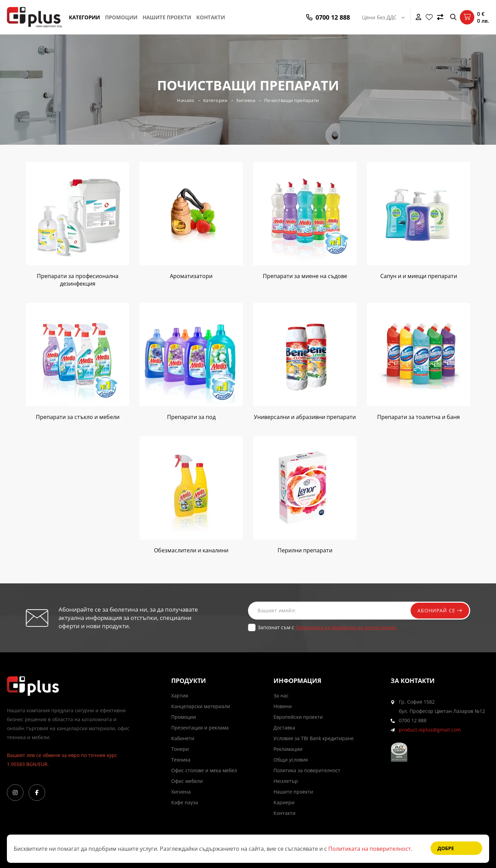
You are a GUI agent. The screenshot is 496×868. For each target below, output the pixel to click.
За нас (281, 696)
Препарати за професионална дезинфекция (78, 280)
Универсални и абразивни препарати (305, 417)
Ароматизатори (191, 276)
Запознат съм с (327, 627)
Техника (181, 760)
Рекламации (288, 749)
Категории (84, 17)
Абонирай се (440, 610)
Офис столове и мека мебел (204, 770)
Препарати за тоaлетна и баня (418, 417)
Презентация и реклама (200, 728)
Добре (446, 848)
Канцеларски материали (201, 706)
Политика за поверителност (307, 770)
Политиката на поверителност (370, 849)
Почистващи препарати (292, 100)
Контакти (211, 17)
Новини (283, 706)
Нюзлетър (286, 781)
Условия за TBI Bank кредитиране (314, 738)
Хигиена (246, 100)
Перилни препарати (305, 550)
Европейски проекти (298, 717)
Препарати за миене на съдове (305, 276)
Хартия (180, 696)
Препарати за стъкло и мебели (78, 417)
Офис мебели (187, 781)
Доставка (284, 728)
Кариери (284, 802)
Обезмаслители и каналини (191, 550)
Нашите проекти (167, 17)
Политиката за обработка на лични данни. (346, 627)
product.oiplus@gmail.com (430, 730)
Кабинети (183, 738)
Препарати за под (191, 417)
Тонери (180, 749)
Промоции (121, 17)
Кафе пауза (185, 802)
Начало (186, 100)
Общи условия (291, 760)
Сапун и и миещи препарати (419, 276)
